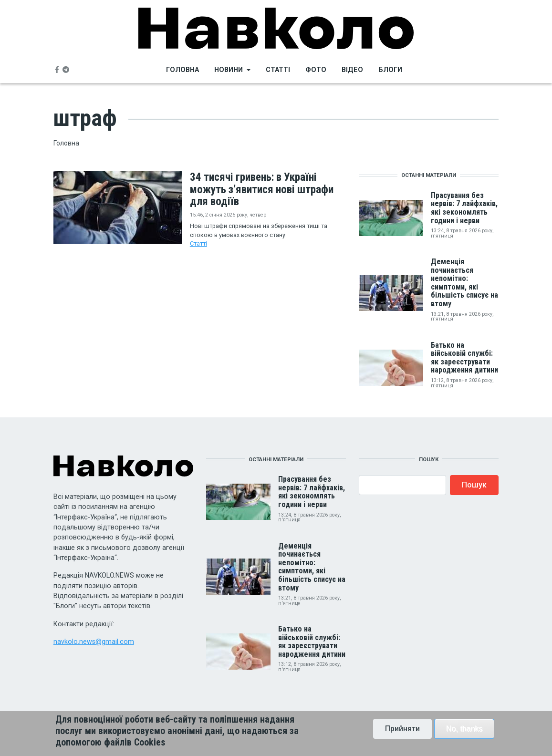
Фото (316, 70)
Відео (352, 70)
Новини (229, 70)
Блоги (390, 70)
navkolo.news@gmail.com (94, 642)
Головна (182, 70)
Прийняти (402, 732)
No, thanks (464, 732)
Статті (278, 70)
